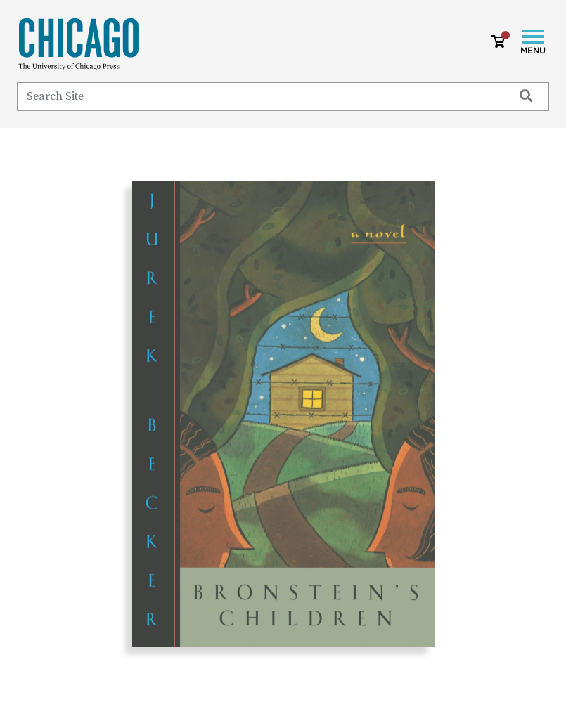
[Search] (259, 96)
